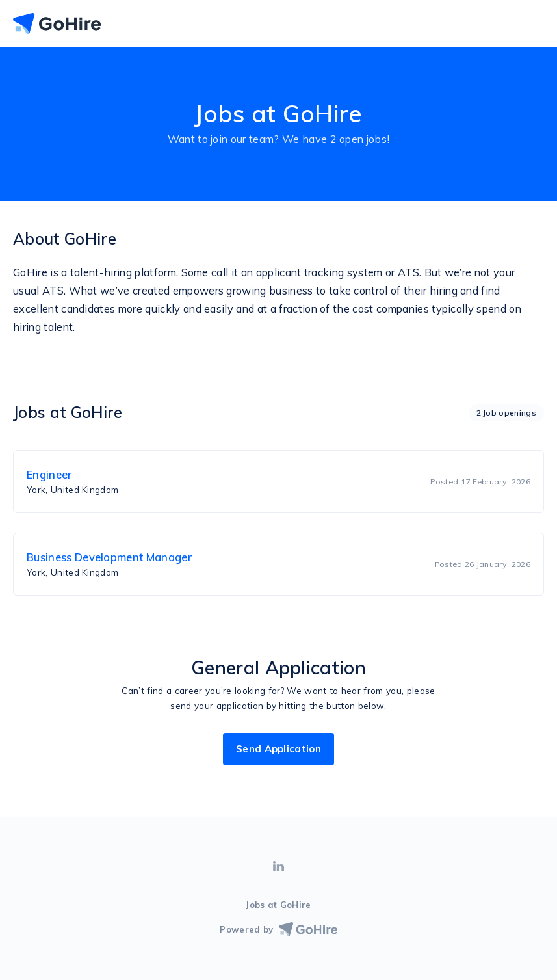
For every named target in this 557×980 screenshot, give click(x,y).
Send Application (278, 749)
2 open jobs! (360, 139)
